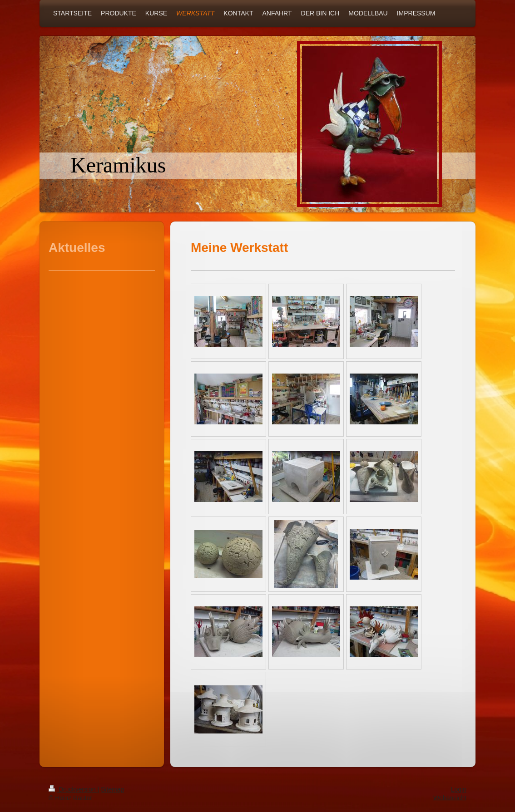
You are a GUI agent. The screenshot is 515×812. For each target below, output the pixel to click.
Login (459, 789)
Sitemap (112, 789)
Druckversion (73, 789)
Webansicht (450, 798)
